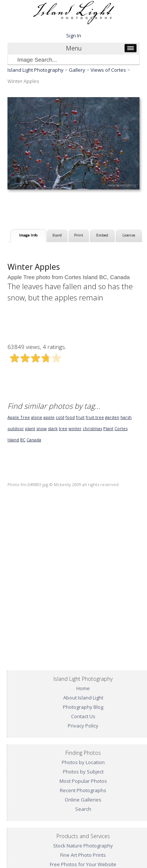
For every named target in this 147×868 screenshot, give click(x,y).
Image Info (28, 235)
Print (79, 235)
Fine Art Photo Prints (83, 855)
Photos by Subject (83, 772)
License (129, 235)
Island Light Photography (36, 70)
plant (30, 428)
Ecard (57, 235)
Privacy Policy (83, 726)
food (70, 417)
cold (60, 417)
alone (37, 417)
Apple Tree (19, 417)
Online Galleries (83, 800)
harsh (126, 417)
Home (83, 688)
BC (23, 440)
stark (53, 428)
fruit (80, 417)
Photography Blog (83, 707)
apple (49, 417)
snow (42, 428)
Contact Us (83, 716)
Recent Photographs (83, 790)
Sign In (74, 35)
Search (83, 809)
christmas (92, 428)
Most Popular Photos (83, 781)
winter (75, 428)
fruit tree (95, 417)
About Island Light (83, 698)
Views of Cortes (108, 70)
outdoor (16, 428)
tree (63, 428)
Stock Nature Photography (83, 846)
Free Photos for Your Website (83, 864)
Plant (108, 428)
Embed (102, 235)
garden (112, 417)
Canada (34, 440)
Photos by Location (83, 762)
